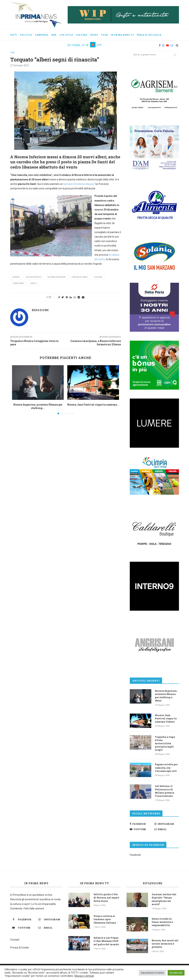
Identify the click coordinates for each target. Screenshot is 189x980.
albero (16, 277)
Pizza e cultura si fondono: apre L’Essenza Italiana (105, 919)
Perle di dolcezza (149, 35)
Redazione (40, 310)
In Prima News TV (94, 883)
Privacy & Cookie (20, 948)
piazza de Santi (80, 277)
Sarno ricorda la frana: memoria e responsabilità (162, 922)
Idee (54, 35)
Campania (42, 35)
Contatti (15, 940)
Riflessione (153, 883)
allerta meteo (34, 277)
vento (34, 283)
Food (105, 35)
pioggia (98, 277)
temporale (18, 283)
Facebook (135, 855)
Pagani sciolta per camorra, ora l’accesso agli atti (166, 768)
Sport (94, 35)
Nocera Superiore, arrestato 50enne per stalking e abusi (166, 696)
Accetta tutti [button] (176, 973)
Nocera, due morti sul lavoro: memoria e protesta (165, 944)
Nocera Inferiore (57, 277)
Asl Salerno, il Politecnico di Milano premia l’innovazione (164, 791)
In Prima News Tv (122, 35)
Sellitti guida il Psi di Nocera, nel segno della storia (106, 898)
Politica (26, 35)
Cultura (82, 35)
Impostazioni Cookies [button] (152, 973)
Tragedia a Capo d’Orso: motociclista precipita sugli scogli (165, 743)
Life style (66, 35)
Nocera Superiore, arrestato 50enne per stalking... (38, 406)
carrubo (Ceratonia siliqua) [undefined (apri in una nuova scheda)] (78, 184)
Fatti (14, 35)
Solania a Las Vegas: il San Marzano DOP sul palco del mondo (106, 941)
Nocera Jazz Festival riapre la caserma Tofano (166, 718)
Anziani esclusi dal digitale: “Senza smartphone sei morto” (164, 899)
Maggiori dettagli (84, 976)
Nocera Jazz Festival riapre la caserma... (93, 404)
